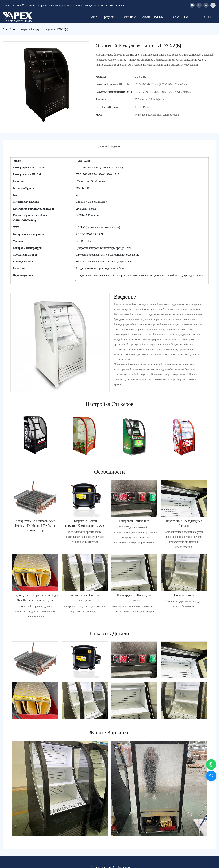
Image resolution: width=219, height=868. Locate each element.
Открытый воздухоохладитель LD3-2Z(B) (44, 29)
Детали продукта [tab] (110, 146)
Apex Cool (9, 29)
